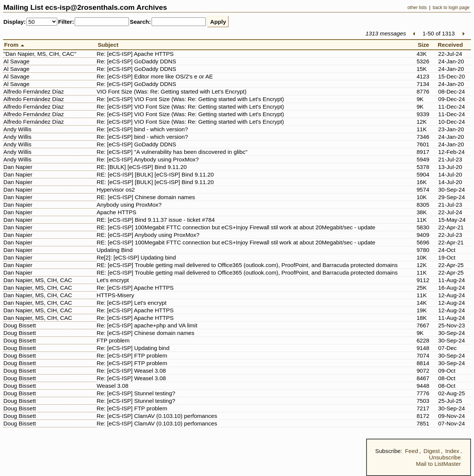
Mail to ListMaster (438, 464)
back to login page (451, 8)
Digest (432, 451)
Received (452, 45)
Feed (412, 451)
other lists (417, 8)
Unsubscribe (445, 457)
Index (452, 451)
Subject (110, 45)
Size (425, 45)
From (15, 45)
